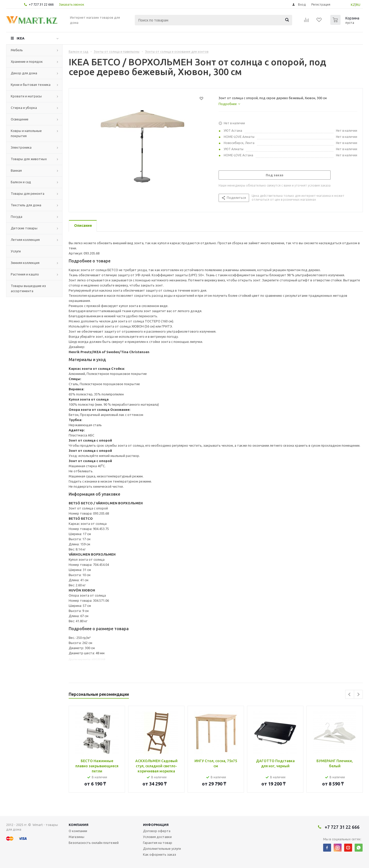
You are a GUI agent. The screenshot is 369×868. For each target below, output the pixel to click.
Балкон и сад (21, 182)
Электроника (21, 147)
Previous (350, 694)
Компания (79, 825)
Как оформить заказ (160, 854)
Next (358, 694)
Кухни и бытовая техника (31, 85)
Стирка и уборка (24, 108)
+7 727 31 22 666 (41, 4)
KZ (353, 5)
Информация (156, 825)
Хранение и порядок (27, 62)
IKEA (20, 38)
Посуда (17, 217)
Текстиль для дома (26, 205)
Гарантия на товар (158, 843)
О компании (78, 831)
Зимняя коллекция (25, 263)
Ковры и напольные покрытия (26, 133)
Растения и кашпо (25, 274)
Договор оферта (157, 831)
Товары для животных (29, 159)
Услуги (16, 251)
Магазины (76, 837)
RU (358, 5)
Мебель (17, 50)
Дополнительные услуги (162, 849)
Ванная (16, 170)
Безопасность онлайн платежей (94, 843)
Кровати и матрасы (26, 96)
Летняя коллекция (25, 240)
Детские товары (24, 228)
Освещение (20, 119)
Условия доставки (157, 837)
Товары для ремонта (28, 193)
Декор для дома (24, 73)
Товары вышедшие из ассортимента (28, 288)
